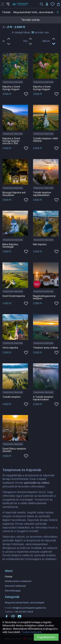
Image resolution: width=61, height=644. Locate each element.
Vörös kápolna (10, 348)
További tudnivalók (31, 632)
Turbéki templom (11, 397)
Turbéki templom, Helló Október (45, 140)
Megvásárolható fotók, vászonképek (33, 12)
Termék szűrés (30, 20)
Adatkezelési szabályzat (18, 581)
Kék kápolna (40, 244)
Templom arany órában (45, 348)
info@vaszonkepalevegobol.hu (29, 608)
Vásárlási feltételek (15, 586)
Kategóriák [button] (12, 597)
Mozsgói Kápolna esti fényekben (14, 194)
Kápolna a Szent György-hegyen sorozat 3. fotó (11, 141)
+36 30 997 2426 (24, 612)
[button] (42, 4)
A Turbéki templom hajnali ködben (43, 398)
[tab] (30, 571)
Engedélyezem (46, 637)
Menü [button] (9, 571)
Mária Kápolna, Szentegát (10, 246)
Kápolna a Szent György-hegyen (11, 88)
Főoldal (6, 12)
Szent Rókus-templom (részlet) (14, 450)
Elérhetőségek (13, 591)
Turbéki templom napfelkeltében (42, 194)
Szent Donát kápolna (14, 296)
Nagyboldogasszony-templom (45, 297)
